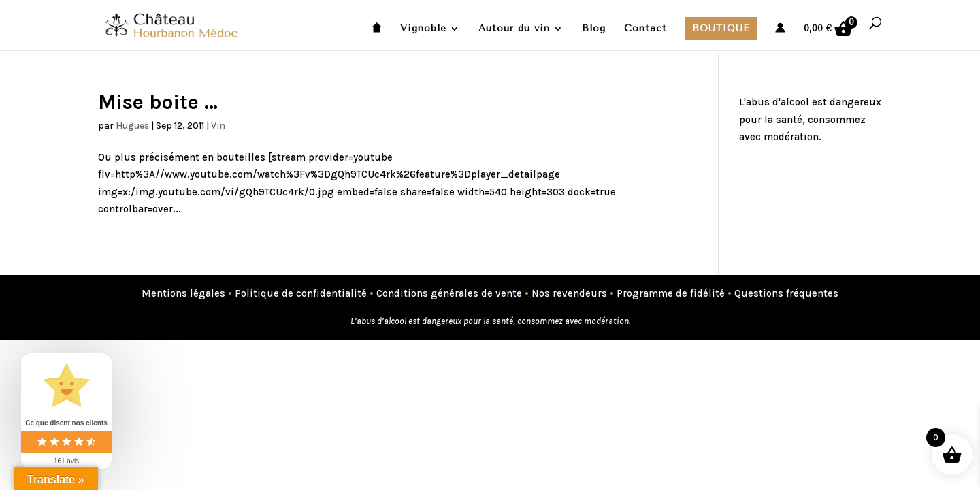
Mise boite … (158, 102)
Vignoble (423, 29)
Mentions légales (183, 293)
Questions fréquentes (786, 293)
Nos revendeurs (569, 293)
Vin (218, 126)
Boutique (721, 28)
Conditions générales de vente (449, 293)
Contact (646, 29)
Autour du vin (514, 29)
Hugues (132, 126)
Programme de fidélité (671, 293)
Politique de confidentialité (301, 293)
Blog (594, 29)
